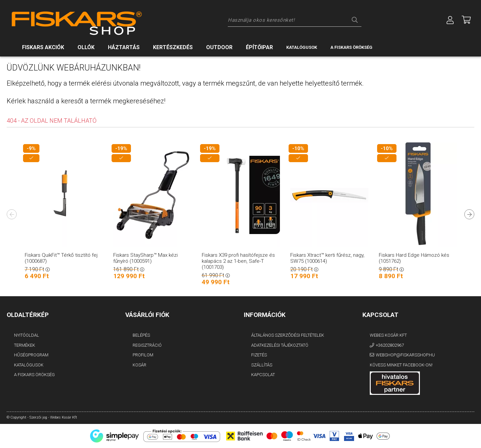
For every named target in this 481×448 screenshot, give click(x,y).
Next (469, 214)
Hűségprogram (31, 355)
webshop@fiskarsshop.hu (405, 355)
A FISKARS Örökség (34, 375)
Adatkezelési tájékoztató (280, 345)
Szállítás (262, 365)
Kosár (139, 365)
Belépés (141, 335)
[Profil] (450, 20)
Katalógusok (302, 47)
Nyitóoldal (27, 335)
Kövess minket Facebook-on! (401, 365)
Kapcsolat (263, 375)
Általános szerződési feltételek (288, 335)
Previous (12, 214)
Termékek (25, 345)
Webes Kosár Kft (388, 335)
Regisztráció (147, 345)
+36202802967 (390, 345)
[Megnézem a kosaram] (466, 20)
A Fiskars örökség (351, 47)
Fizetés (259, 355)
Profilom (143, 355)
